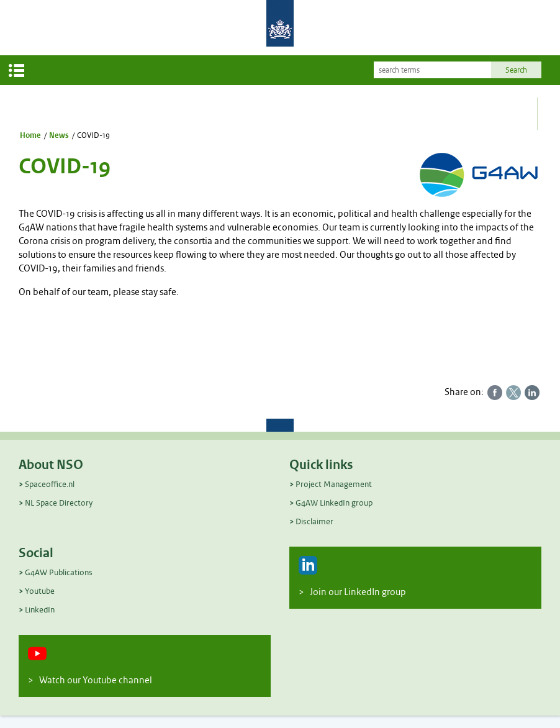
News (59, 135)
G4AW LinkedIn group (334, 503)
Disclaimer (314, 521)
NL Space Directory (59, 503)
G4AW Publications (59, 572)
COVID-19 (93, 135)
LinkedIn (40, 610)
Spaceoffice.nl (50, 484)
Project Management (334, 484)
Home (30, 135)
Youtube (40, 591)
